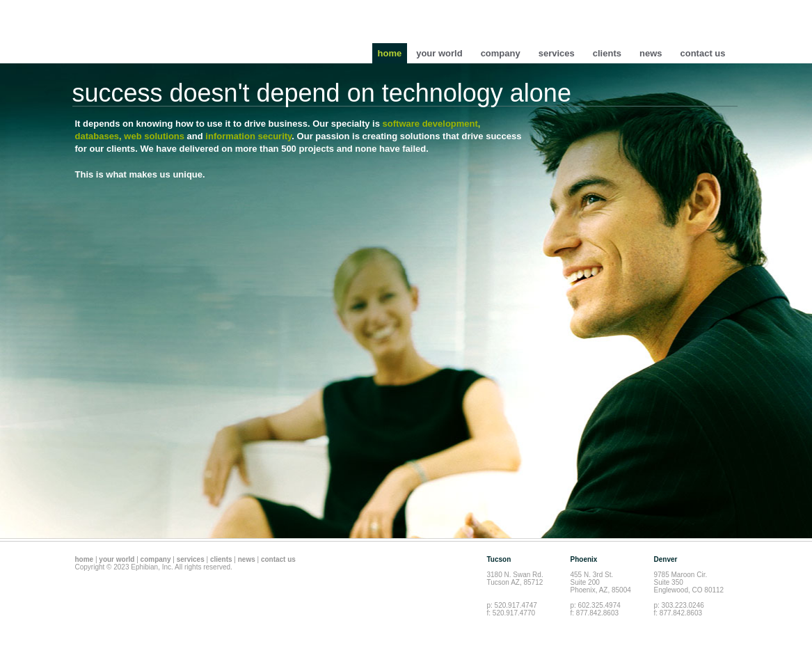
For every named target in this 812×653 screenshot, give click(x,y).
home (390, 53)
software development (430, 124)
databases (97, 136)
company (501, 53)
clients (607, 53)
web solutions (154, 136)
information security (248, 136)
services (557, 53)
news (651, 53)
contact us (702, 53)
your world (439, 53)
